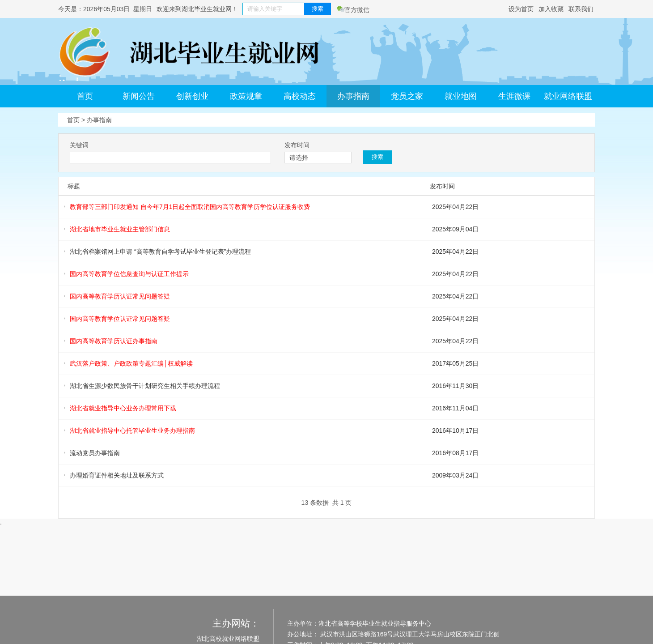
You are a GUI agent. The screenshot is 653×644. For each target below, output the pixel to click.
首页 (85, 96)
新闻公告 (139, 96)
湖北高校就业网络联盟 (228, 639)
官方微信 (353, 10)
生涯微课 (514, 96)
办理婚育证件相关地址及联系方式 (117, 475)
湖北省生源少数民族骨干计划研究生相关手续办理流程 (145, 386)
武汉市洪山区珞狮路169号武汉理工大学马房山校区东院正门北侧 (409, 634)
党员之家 (407, 96)
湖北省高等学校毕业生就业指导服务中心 (375, 623)
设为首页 (521, 9)
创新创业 (192, 96)
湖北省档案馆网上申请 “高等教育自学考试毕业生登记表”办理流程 (160, 252)
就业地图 (461, 96)
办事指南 (353, 96)
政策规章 (246, 96)
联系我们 (581, 9)
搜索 (318, 9)
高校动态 (300, 96)
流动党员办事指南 (95, 453)
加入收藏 (551, 9)
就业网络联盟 (568, 96)
